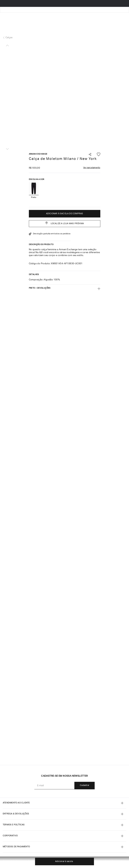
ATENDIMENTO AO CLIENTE (16, 803)
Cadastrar (85, 785)
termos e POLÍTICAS (14, 825)
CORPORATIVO (10, 836)
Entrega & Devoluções (16, 814)
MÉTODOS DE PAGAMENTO (16, 847)
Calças (9, 38)
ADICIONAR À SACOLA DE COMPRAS (65, 214)
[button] (90, 155)
